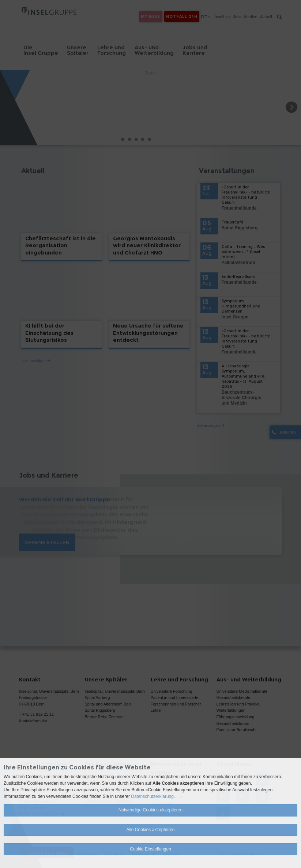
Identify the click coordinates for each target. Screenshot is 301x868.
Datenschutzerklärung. (153, 796)
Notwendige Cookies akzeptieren (150, 810)
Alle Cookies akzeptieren (150, 830)
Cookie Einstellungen (150, 849)
